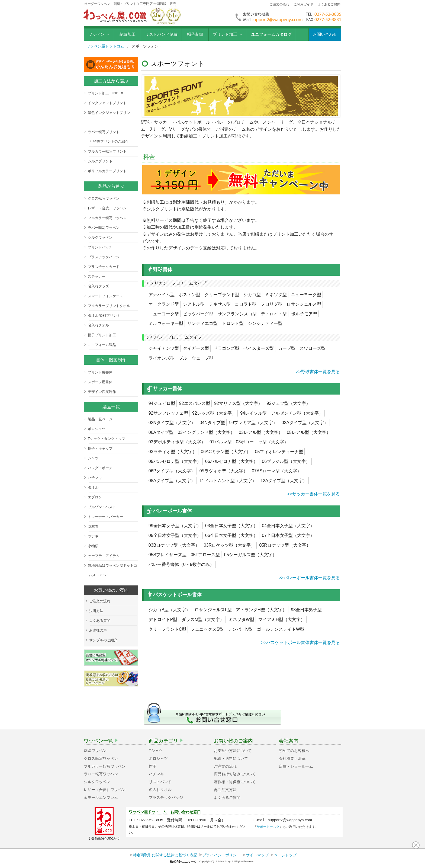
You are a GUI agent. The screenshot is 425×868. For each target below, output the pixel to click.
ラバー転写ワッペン (104, 228)
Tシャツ (156, 751)
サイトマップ (257, 855)
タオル (93, 487)
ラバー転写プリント (104, 132)
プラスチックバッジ (104, 257)
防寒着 (93, 526)
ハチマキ (95, 478)
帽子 (153, 766)
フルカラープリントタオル (109, 306)
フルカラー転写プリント (107, 151)
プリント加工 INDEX (106, 93)
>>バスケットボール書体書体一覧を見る (300, 643)
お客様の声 (98, 630)
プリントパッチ (100, 247)
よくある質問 (100, 621)
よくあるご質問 (329, 4)
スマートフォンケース (105, 296)
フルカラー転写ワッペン (107, 218)
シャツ (93, 458)
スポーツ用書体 (100, 382)
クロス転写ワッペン (104, 198)
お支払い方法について (233, 751)
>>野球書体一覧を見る (317, 372)
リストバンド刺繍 (161, 34)
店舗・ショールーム (296, 766)
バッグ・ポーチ (100, 468)
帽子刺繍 (195, 34)
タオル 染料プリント (104, 316)
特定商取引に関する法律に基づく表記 (165, 855)
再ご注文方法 (225, 790)
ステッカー (97, 276)
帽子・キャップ (100, 448)
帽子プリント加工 (102, 335)
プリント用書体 (100, 372)
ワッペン (96, 34)
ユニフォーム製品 (102, 345)
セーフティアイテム (104, 556)
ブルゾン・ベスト (102, 507)
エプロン (95, 497)
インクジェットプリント (107, 103)
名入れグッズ (98, 286)
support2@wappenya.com (290, 820)
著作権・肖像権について (235, 782)
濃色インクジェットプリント (109, 117)
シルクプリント (100, 161)
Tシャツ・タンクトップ (107, 439)
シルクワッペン (100, 237)
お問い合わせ (325, 34)
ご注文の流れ (279, 4)
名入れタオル (98, 325)
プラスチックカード (104, 267)
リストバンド (160, 782)
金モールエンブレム (101, 797)
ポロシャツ (97, 429)
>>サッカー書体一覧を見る (313, 494)
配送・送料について (231, 758)
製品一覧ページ (100, 419)
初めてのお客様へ (294, 751)
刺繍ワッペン (95, 751)
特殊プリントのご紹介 (111, 141)
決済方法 (96, 611)
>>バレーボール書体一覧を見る (309, 578)
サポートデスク (268, 827)
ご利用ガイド (304, 4)
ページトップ (285, 855)
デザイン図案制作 (102, 392)
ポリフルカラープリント (107, 171)
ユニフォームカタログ (271, 34)
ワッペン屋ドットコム (105, 46)
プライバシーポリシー (221, 855)
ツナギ (93, 536)
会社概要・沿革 (292, 758)
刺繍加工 (127, 34)
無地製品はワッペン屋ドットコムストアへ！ (112, 570)
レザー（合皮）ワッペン (107, 208)
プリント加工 (225, 34)
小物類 (93, 546)
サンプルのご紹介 (103, 640)
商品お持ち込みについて (235, 774)
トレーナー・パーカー (105, 517)
